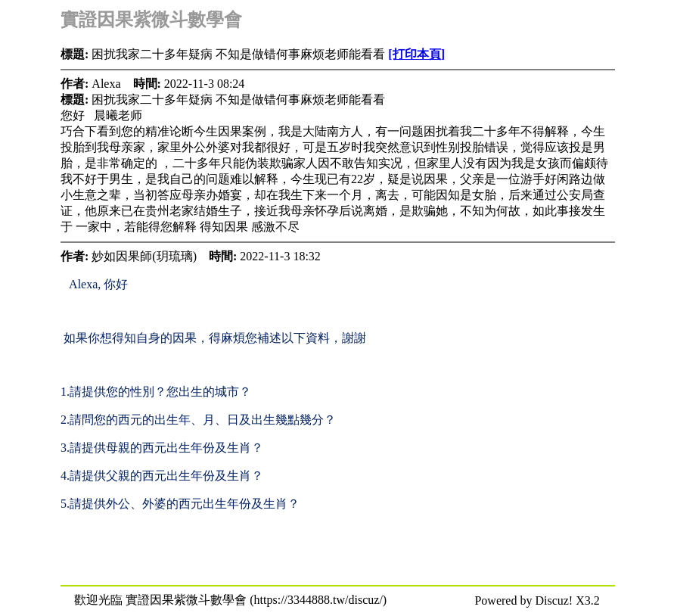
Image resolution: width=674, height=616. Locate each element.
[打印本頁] (416, 54)
